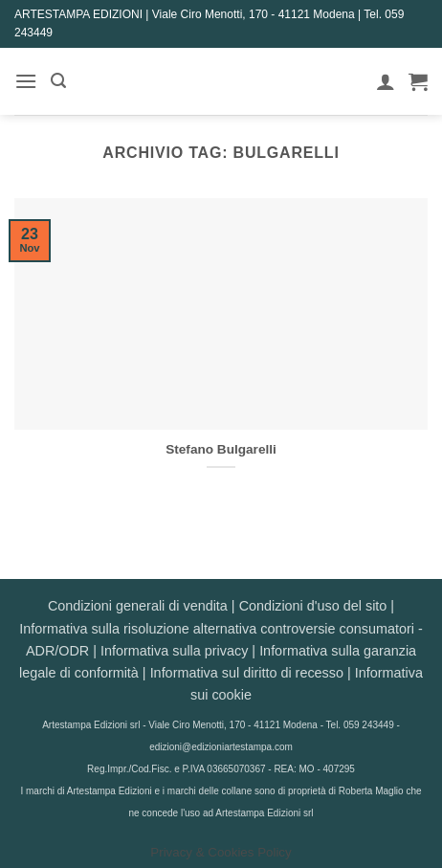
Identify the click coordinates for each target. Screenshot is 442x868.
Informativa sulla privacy (174, 651)
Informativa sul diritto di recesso (247, 673)
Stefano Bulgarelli (221, 449)
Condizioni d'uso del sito (313, 606)
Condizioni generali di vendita (138, 606)
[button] (26, 81)
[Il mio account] (386, 81)
